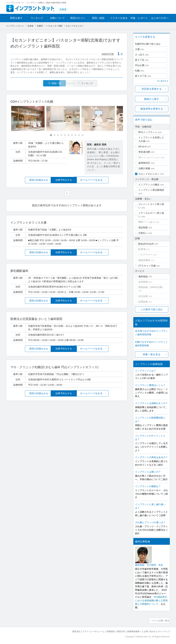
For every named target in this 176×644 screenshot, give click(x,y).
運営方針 (118, 631)
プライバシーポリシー (87, 631)
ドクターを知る (119, 18)
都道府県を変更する (152, 109)
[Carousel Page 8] (76, 135)
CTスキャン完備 (147, 266)
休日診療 (143, 296)
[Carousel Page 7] (72, 135)
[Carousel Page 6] (69, 135)
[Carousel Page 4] (61, 135)
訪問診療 (143, 302)
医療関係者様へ (132, 631)
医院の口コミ (78, 18)
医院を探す (16, 18)
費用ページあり (147, 222)
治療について (57, 18)
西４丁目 (142, 60)
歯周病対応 (144, 163)
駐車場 (142, 249)
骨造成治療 (144, 152)
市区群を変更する (152, 89)
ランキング (37, 18)
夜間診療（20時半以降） (151, 287)
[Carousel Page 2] (54, 135)
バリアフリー (145, 255)
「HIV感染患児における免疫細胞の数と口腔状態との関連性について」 (151, 600)
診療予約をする (67, 180)
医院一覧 (33, 83)
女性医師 (143, 282)
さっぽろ (142, 55)
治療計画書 (144, 168)
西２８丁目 (143, 76)
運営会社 (70, 631)
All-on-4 (142, 147)
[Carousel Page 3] (58, 135)
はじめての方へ (160, 18)
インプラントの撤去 (149, 185)
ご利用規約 (105, 631)
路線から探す (152, 99)
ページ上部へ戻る (160, 620)
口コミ (69, 83)
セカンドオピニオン (149, 174)
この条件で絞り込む (152, 309)
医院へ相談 (98, 18)
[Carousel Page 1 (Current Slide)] (51, 135)
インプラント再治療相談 (151, 190)
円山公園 (142, 65)
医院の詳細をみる (29, 180)
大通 (140, 49)
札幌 (140, 71)
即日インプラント (148, 132)
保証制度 (143, 227)
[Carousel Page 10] (83, 135)
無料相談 (143, 277)
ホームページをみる (104, 180)
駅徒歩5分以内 (146, 244)
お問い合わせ (148, 631)
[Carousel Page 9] (79, 135)
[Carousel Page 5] (65, 135)
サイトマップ (163, 631)
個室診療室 (144, 260)
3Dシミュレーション (149, 157)
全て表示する (163, 81)
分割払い (143, 233)
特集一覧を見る (152, 354)
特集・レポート (139, 18)
